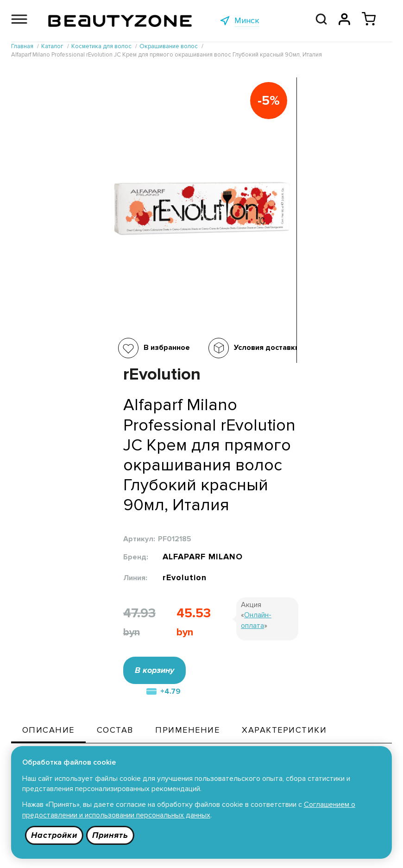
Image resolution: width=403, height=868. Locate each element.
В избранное (71, 348)
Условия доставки (171, 348)
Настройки (54, 835)
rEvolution (282, 317)
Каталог (100, 745)
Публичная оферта (194, 745)
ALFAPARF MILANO (301, 293)
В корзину (252, 411)
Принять (111, 835)
